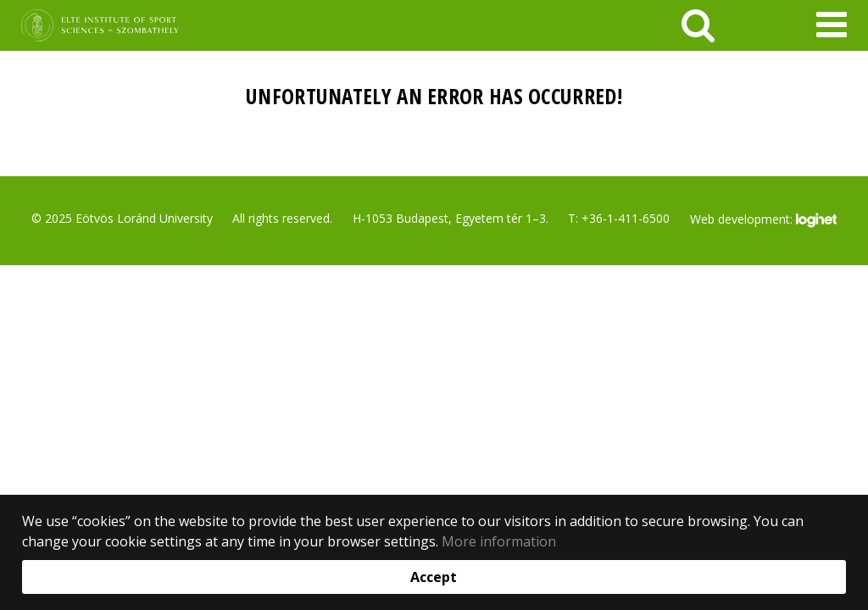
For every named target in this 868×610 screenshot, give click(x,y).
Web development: (763, 220)
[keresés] (698, 25)
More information (499, 541)
